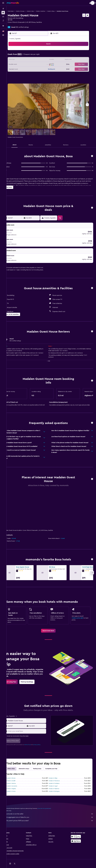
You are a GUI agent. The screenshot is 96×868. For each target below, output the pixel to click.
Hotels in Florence (57, 775)
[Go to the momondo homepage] (13, 3)
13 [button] (36, 60)
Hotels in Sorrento (17, 780)
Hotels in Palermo (57, 783)
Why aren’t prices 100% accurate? (52, 815)
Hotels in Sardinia (46, 11)
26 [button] (31, 69)
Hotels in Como (17, 786)
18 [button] (27, 64)
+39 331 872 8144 (19, 25)
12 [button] (31, 60)
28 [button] (40, 69)
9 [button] (18, 60)
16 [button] (18, 64)
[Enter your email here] (31, 726)
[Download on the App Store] (77, 835)
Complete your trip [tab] (57, 763)
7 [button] (40, 55)
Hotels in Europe (26, 11)
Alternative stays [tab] (30, 763)
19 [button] (31, 64)
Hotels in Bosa (57, 11)
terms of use (33, 739)
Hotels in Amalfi (16, 775)
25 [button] (27, 69)
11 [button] (27, 60)
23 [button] (18, 69)
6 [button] (36, 55)
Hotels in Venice (17, 778)
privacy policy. (43, 739)
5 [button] (31, 55)
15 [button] (45, 60)
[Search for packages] (3, 20)
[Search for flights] (3, 9)
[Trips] (3, 26)
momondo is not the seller (52, 808)
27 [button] (36, 69)
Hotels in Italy (36, 11)
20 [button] (36, 64)
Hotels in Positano (57, 778)
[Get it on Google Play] (77, 831)
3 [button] (22, 55)
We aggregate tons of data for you (52, 812)
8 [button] (45, 55)
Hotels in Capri (56, 780)
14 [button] (40, 60)
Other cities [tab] (17, 763)
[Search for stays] (3, 13)
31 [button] (22, 73)
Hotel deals (16, 11)
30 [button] (18, 73)
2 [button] (18, 55)
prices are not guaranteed (50, 803)
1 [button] (45, 51)
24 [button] (22, 69)
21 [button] (40, 64)
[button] (3, 3)
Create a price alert (79, 612)
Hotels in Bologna (57, 786)
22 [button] (45, 64)
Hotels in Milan (56, 773)
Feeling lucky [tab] (43, 763)
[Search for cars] (3, 17)
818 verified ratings (28, 27)
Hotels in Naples (17, 783)
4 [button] (27, 55)
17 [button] (22, 64)
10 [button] (22, 60)
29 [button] (45, 69)
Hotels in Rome (16, 773)
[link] (51, 625)
